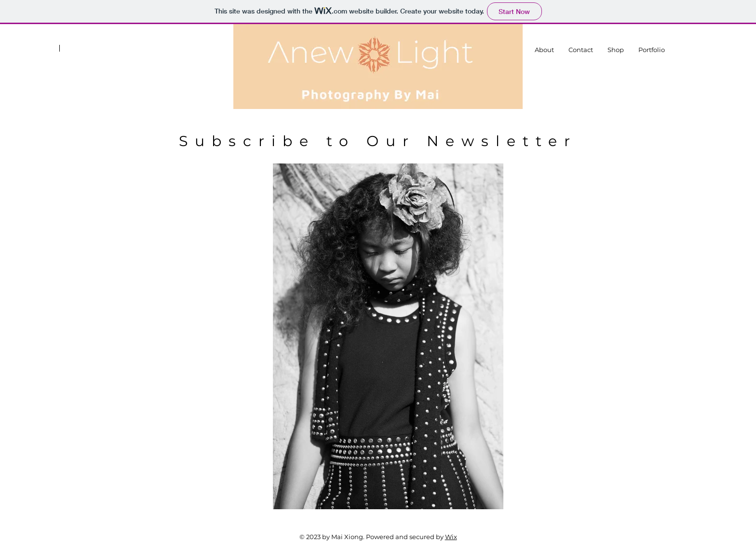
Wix (451, 537)
